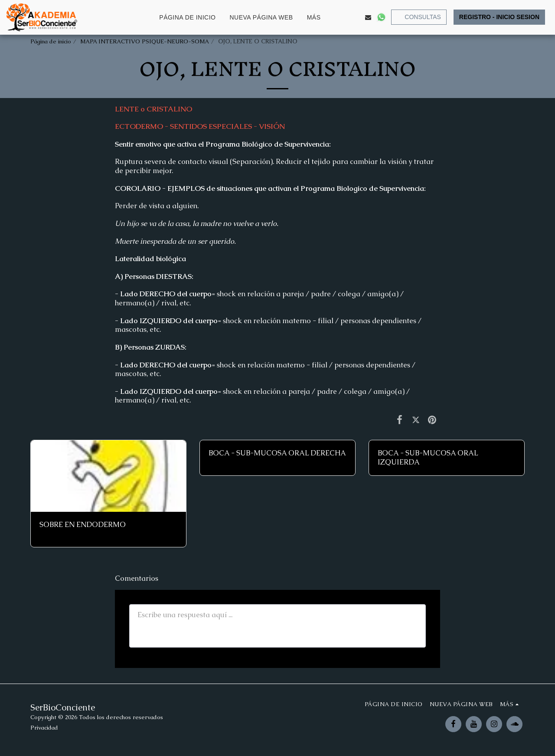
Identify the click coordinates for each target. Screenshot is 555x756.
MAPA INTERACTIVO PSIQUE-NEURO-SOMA (145, 41)
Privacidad (44, 728)
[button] (342, 17)
